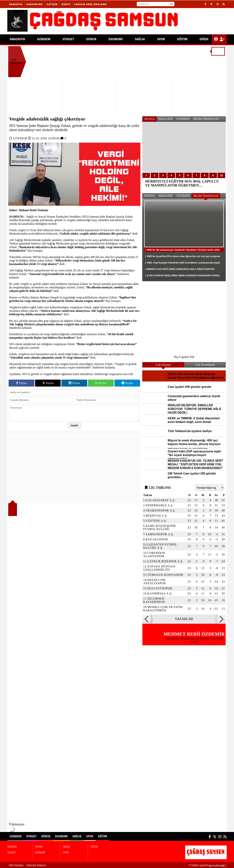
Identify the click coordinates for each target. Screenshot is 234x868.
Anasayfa (16, 4)
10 (221, 175)
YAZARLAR (184, 619)
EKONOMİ (116, 39)
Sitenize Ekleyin (36, 865)
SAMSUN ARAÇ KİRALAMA (90, 4)
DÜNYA (91, 39)
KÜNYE (66, 4)
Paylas (21, 383)
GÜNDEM (44, 39)
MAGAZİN (166, 119)
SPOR (161, 39)
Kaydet (74, 425)
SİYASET (68, 39)
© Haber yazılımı (208, 865)
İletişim (52, 4)
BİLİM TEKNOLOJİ (206, 119)
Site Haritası (16, 865)
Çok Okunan (163, 365)
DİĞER (204, 39)
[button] (147, 619)
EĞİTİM (182, 39)
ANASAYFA (17, 39)
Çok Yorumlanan (205, 365)
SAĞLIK (140, 39)
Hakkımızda (34, 4)
